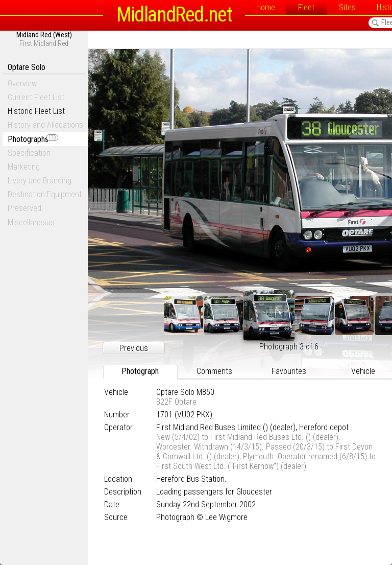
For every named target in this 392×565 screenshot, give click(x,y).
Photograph (140, 371)
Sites (347, 7)
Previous (134, 348)
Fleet (306, 7)
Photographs (33, 139)
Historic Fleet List (36, 111)
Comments (214, 371)
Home (266, 7)
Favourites (289, 371)
